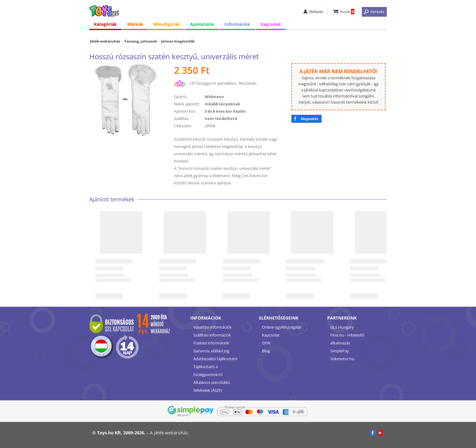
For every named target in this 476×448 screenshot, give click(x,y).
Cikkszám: (183, 126)
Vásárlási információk (212, 327)
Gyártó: (181, 97)
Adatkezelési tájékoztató (215, 359)
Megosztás (309, 119)
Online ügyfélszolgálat (282, 327)
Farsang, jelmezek (141, 41)
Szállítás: (182, 118)
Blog (266, 351)
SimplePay (340, 351)
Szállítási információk (212, 335)
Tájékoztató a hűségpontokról (208, 371)
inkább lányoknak (222, 104)
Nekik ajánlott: (187, 104)
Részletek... (249, 83)
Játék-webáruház (105, 41)
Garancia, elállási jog (211, 351)
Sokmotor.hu (342, 359)
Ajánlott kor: (185, 111)
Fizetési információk (211, 343)
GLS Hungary (342, 327)
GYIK (266, 343)
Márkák (135, 24)
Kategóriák (105, 24)
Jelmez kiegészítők (178, 41)
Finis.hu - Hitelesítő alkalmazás (347, 339)
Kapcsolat (271, 24)
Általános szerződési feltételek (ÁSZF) (212, 386)
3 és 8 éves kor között (225, 111)
